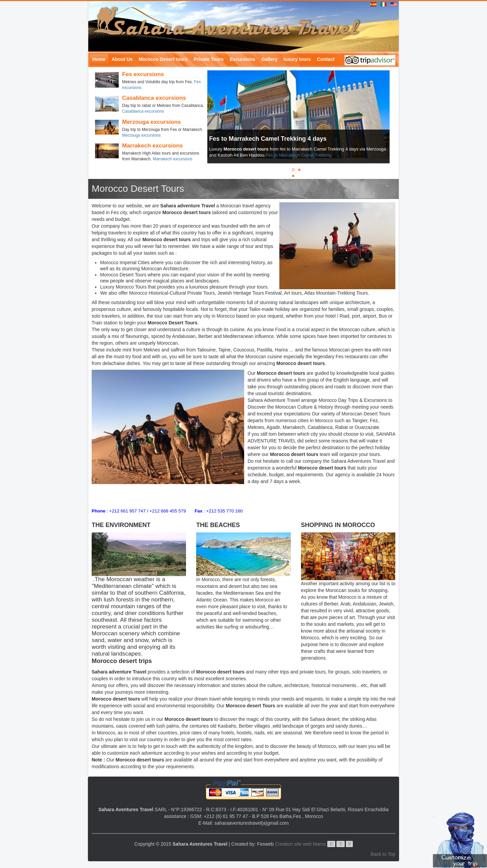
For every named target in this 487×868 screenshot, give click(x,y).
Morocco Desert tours (163, 59)
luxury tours (297, 59)
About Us (122, 59)
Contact (326, 59)
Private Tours (209, 59)
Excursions (242, 59)
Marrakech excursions (173, 159)
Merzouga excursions (141, 135)
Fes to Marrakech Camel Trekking (298, 155)
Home (99, 59)
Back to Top (383, 854)
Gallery (269, 59)
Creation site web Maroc (300, 844)
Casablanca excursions (143, 111)
